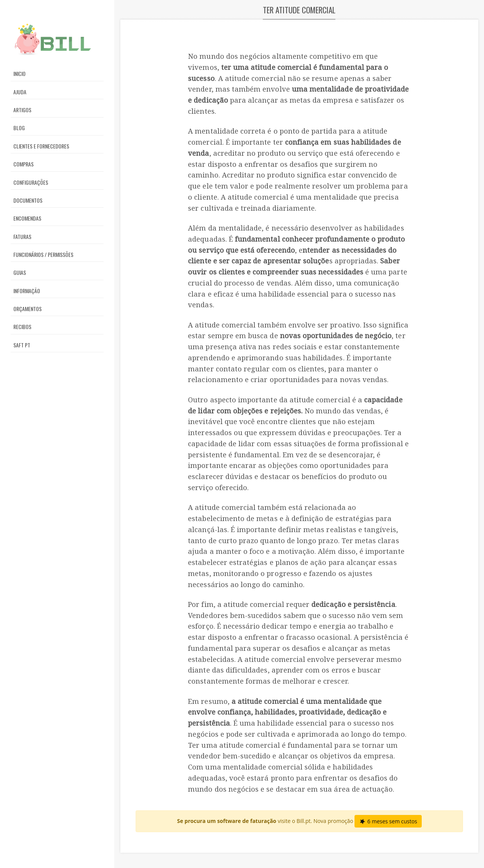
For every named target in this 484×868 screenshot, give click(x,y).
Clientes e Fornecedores (41, 146)
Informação (27, 291)
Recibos (22, 327)
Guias (20, 272)
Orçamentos (28, 309)
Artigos (22, 110)
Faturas (22, 236)
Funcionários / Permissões (43, 254)
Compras (23, 164)
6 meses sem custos (388, 821)
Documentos (28, 200)
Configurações (31, 182)
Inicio (19, 73)
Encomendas (27, 218)
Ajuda (20, 92)
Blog (19, 128)
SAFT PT (22, 345)
